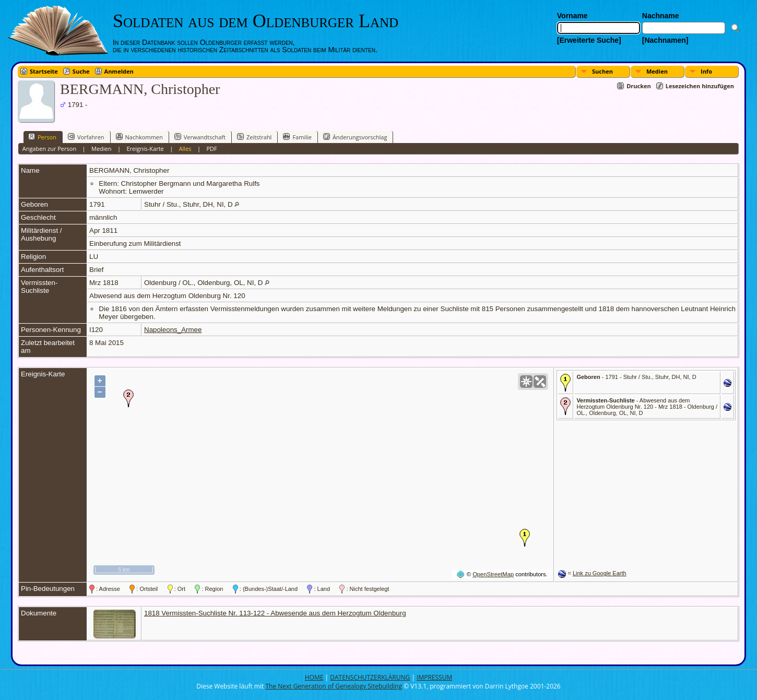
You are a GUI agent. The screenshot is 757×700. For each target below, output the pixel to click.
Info (706, 71)
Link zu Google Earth (600, 573)
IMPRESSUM (434, 677)
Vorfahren (86, 137)
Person (42, 137)
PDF (211, 149)
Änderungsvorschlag (355, 137)
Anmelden (119, 71)
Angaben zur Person (49, 149)
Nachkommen (139, 137)
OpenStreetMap (493, 574)
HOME (314, 677)
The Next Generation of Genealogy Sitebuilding (334, 686)
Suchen (602, 71)
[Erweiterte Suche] (589, 40)
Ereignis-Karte (145, 149)
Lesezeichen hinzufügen (700, 86)
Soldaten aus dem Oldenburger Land (256, 21)
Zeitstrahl (254, 137)
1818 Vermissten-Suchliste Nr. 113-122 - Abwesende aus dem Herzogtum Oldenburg (275, 613)
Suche (81, 71)
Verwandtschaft (200, 137)
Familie (297, 137)
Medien (657, 71)
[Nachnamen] (665, 40)
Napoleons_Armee (173, 330)
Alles (185, 149)
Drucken (639, 86)
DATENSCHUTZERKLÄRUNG (370, 677)
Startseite (44, 71)
